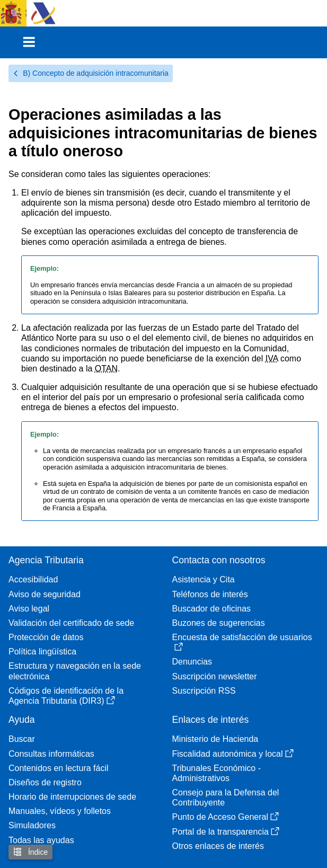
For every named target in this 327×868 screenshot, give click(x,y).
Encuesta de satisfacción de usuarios (242, 642)
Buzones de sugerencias (219, 623)
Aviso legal (29, 609)
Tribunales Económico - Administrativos (216, 773)
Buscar (22, 739)
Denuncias (192, 662)
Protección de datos (46, 637)
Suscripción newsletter (215, 676)
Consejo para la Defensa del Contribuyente (226, 798)
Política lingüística (42, 652)
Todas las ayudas (41, 840)
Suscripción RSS (204, 691)
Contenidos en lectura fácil (59, 768)
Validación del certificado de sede (71, 623)
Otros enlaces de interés (218, 846)
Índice (30, 852)
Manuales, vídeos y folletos (60, 811)
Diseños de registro (45, 782)
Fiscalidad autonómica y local (233, 754)
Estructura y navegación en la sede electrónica (75, 671)
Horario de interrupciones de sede (72, 797)
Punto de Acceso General (226, 817)
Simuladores (32, 825)
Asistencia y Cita (204, 579)
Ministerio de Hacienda (215, 739)
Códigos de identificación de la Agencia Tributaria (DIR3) (66, 696)
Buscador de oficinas (212, 609)
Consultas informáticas (51, 754)
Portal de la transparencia (226, 832)
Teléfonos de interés (210, 594)
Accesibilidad (33, 579)
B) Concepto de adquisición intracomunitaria (91, 73)
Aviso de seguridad (45, 594)
